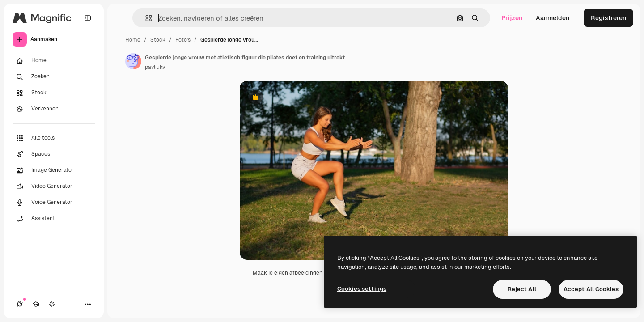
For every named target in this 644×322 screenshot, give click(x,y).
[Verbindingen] (20, 304)
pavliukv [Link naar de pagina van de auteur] (155, 67)
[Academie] (36, 304)
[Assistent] (54, 219)
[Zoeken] (54, 77)
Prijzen (512, 18)
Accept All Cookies (591, 289)
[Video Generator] (54, 186)
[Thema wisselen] (52, 304)
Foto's (183, 40)
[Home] (54, 61)
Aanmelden (553, 18)
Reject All (522, 289)
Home (133, 40)
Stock (158, 40)
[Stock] (54, 93)
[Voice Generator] (54, 203)
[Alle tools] (54, 138)
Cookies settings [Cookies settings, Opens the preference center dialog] (362, 289)
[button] (145, 18)
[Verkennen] (54, 109)
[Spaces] (54, 154)
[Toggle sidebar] (88, 18)
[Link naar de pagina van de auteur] (133, 61)
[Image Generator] (54, 170)
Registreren (608, 18)
